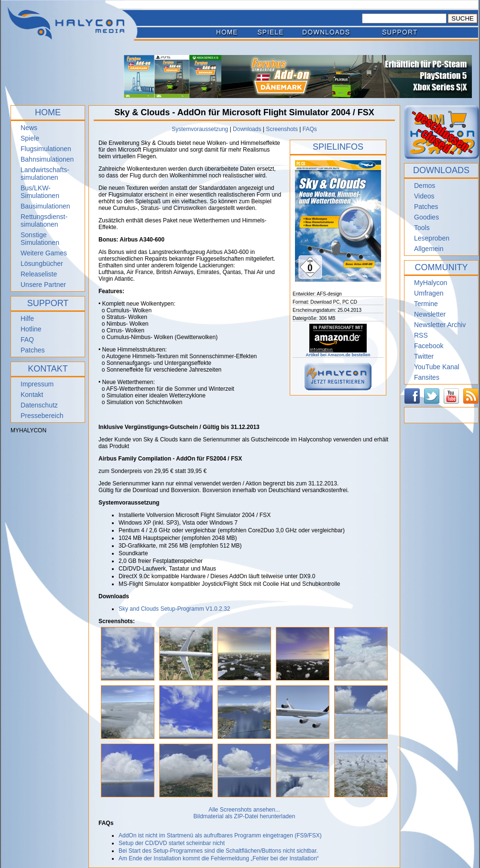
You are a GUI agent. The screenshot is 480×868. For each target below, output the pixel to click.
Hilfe (27, 319)
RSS (421, 335)
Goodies (426, 217)
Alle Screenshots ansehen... (244, 810)
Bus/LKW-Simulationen (40, 192)
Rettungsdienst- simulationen (44, 220)
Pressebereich (42, 416)
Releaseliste (39, 274)
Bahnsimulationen (47, 159)
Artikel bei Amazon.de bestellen (338, 353)
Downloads (247, 129)
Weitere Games (44, 253)
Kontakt (32, 395)
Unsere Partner (43, 285)
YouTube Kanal (437, 367)
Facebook (429, 346)
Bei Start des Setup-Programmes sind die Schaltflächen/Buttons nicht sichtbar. (218, 851)
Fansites (427, 377)
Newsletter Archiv (440, 325)
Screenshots (282, 129)
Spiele (30, 138)
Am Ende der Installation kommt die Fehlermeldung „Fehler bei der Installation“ (219, 858)
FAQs (310, 129)
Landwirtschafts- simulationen (45, 174)
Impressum (37, 384)
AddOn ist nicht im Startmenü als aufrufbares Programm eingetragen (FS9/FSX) (220, 835)
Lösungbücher (42, 264)
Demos (425, 186)
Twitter (424, 356)
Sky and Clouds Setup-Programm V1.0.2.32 (174, 609)
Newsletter (430, 314)
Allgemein (429, 249)
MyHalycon (431, 283)
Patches (33, 350)
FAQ (27, 340)
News (29, 128)
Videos (424, 196)
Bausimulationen (45, 206)
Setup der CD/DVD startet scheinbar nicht (172, 843)
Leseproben (432, 238)
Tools (422, 228)
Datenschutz (39, 405)
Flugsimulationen (46, 149)
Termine (426, 304)
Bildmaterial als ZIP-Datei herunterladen (245, 816)
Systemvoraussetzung (200, 129)
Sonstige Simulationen (40, 239)
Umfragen (429, 293)
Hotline (31, 329)
